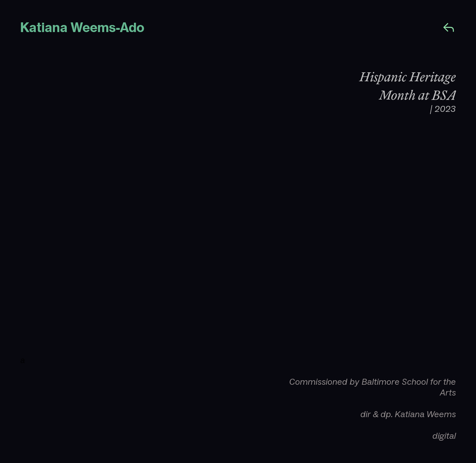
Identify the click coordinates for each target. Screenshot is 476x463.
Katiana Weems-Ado (84, 28)
